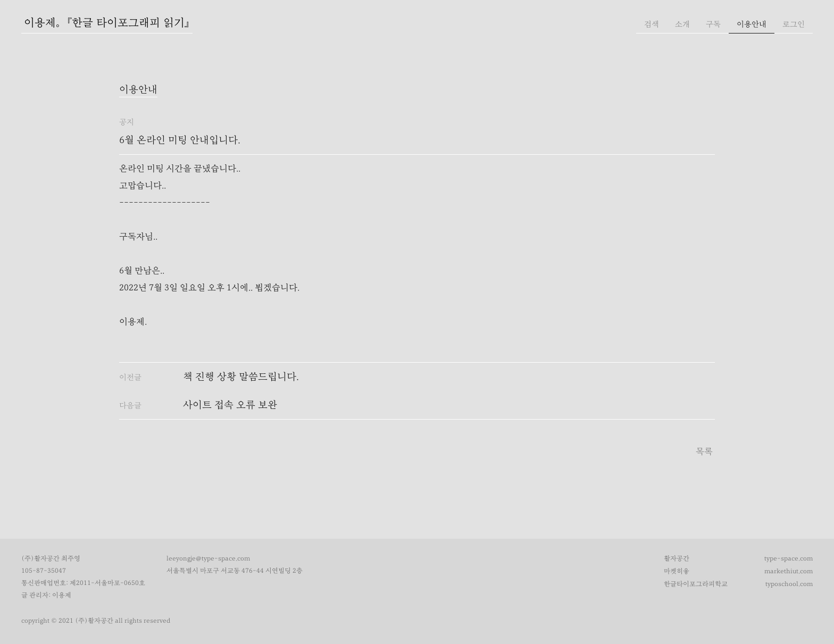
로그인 (794, 24)
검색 (652, 24)
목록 (704, 451)
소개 (682, 24)
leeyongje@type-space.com (208, 559)
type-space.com (789, 559)
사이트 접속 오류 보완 (230, 405)
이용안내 (752, 24)
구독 (713, 24)
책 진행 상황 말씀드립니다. (241, 377)
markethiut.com (789, 571)
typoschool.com (789, 584)
